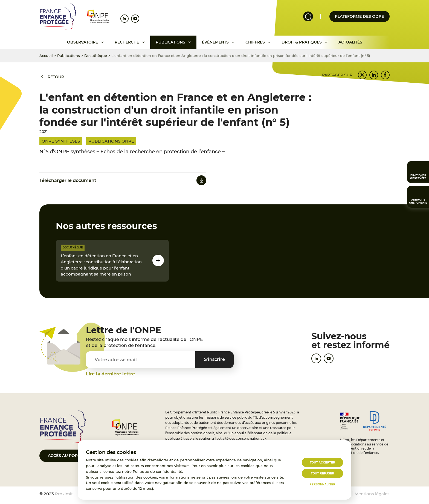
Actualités (350, 42)
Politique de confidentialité (157, 471)
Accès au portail (67, 456)
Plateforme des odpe (359, 16)
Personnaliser (322, 484)
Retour (56, 77)
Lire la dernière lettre (110, 374)
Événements (215, 42)
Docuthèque (96, 56)
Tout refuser (322, 473)
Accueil (46, 56)
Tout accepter (322, 462)
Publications (170, 42)
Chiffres (255, 42)
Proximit (64, 494)
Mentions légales (372, 494)
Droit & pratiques (302, 42)
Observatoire (82, 42)
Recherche (127, 42)
